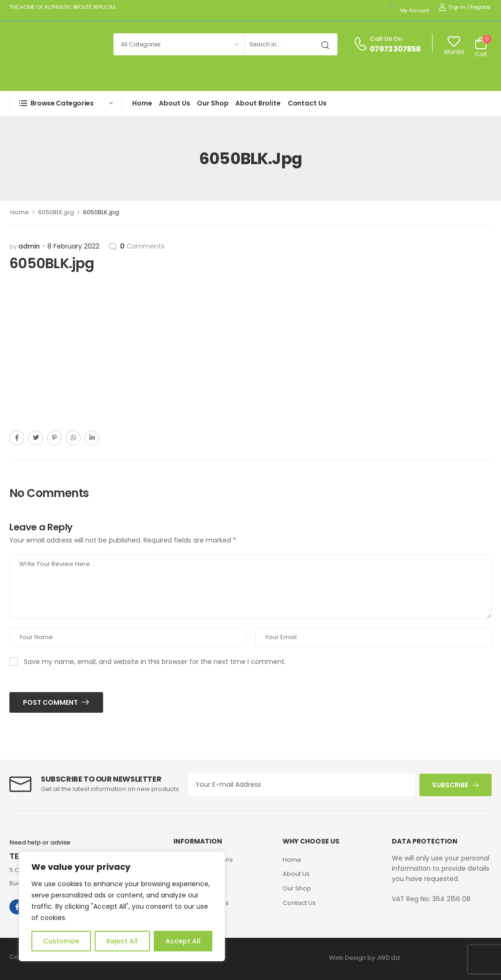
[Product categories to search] (179, 44)
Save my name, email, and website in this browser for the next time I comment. (155, 662)
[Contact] (362, 44)
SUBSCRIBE (450, 785)
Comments (142, 246)
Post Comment (51, 702)
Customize (61, 941)
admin (29, 246)
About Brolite (258, 103)
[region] (122, 906)
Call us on (386, 39)
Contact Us (307, 103)
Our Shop (213, 103)
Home (142, 103)
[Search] (281, 44)
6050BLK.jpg (56, 212)
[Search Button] (328, 44)
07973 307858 (395, 49)
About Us (174, 103)
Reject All (122, 941)
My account (415, 10)
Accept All (183, 941)
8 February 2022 (73, 246)
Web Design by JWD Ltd (364, 958)
